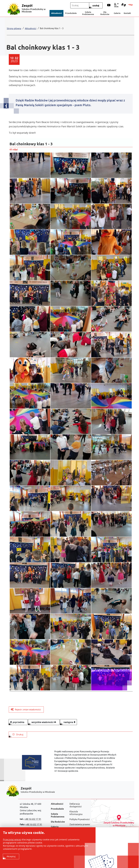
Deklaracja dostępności (76, 805)
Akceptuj (11, 857)
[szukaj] (96, 5)
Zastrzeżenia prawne (80, 824)
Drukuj (18, 737)
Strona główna (14, 28)
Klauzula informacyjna (76, 813)
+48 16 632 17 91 (33, 819)
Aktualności (31, 28)
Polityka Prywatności (80, 819)
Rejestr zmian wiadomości (28, 712)
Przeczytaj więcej (12, 840)
